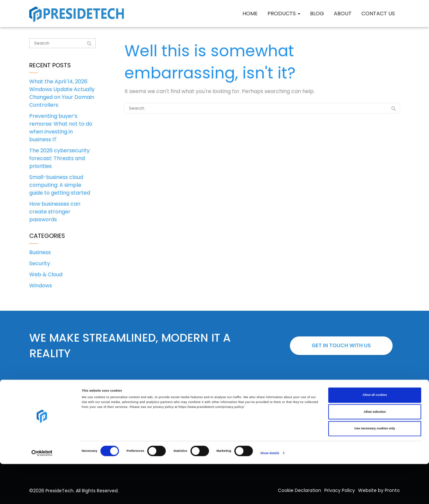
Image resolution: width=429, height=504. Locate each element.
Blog (317, 14)
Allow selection (375, 452)
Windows (41, 286)
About (343, 14)
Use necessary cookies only (375, 469)
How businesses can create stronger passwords (55, 212)
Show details (270, 493)
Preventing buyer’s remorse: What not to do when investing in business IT (61, 128)
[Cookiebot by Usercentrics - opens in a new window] (42, 493)
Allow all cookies (375, 435)
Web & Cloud (46, 274)
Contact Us (378, 14)
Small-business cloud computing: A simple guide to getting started (60, 185)
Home (250, 14)
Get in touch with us (341, 345)
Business (40, 252)
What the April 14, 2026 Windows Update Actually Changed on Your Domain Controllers (62, 93)
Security (40, 263)
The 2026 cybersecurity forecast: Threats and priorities (59, 158)
